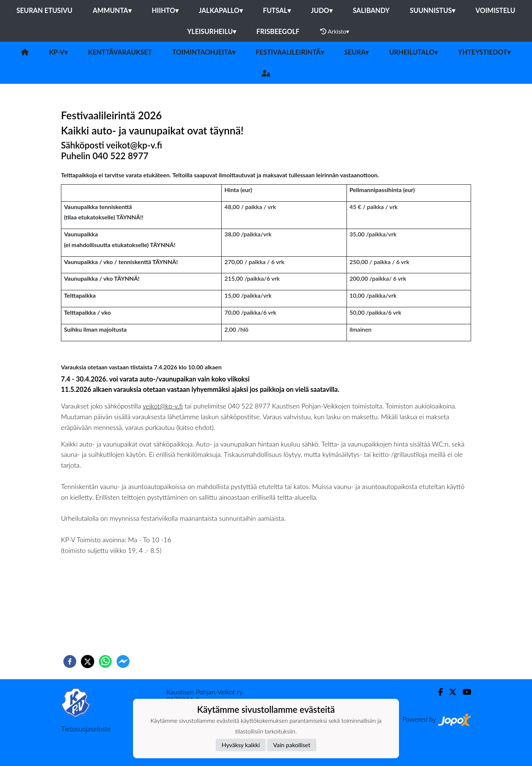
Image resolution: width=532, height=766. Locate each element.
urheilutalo (413, 52)
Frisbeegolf (278, 31)
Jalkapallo (221, 10)
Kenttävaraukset (120, 52)
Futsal (277, 10)
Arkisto (335, 31)
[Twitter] (450, 692)
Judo (322, 10)
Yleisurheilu (212, 31)
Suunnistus (432, 10)
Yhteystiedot (484, 52)
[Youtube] (464, 692)
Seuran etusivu (44, 10)
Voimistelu (495, 10)
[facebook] (70, 661)
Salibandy (371, 10)
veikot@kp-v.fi (163, 406)
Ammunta (112, 10)
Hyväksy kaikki (241, 745)
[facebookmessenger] (123, 661)
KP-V (58, 52)
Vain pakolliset (292, 745)
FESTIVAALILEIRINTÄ (290, 52)
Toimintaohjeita (204, 52)
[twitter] (88, 661)
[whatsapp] (105, 661)
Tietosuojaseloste (86, 729)
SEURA (357, 52)
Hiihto (165, 10)
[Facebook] (438, 692)
